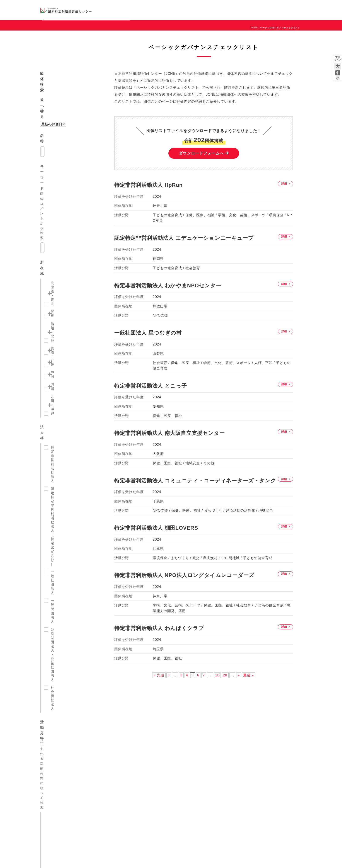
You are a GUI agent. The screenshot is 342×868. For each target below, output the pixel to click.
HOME (254, 47)
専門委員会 (155, 740)
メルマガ (262, 13)
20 (225, 695)
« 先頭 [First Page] (159, 695)
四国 (54, 234)
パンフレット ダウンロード (165, 773)
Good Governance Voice (112, 771)
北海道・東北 (61, 186)
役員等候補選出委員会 (162, 745)
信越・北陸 (59, 202)
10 (217, 695)
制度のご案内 (194, 10)
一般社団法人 (62, 284)
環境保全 (58, 391)
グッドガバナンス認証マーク (61, 745)
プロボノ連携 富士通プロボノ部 (116, 765)
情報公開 (153, 756)
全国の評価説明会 (261, 729)
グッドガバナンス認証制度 (60, 740)
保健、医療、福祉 (65, 336)
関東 (54, 194)
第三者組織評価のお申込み (214, 729)
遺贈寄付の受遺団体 (108, 754)
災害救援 (58, 399)
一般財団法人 (62, 292)
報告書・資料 (156, 751)
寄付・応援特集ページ (109, 760)
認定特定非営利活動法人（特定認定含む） (74, 274)
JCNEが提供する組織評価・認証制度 (66, 729)
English (298, 6)
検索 (73, 431)
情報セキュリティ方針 (162, 800)
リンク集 (153, 778)
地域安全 (58, 407)
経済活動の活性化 (65, 367)
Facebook (251, 13)
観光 (54, 359)
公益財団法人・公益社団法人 (74, 300)
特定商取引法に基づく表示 (165, 789)
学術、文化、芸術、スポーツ (74, 383)
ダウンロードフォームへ (201, 173)
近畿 (54, 218)
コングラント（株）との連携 (114, 743)
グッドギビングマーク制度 (60, 734)
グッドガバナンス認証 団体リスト (219, 734)
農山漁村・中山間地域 (69, 375)
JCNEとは (154, 729)
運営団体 (269, 6)
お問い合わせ (284, 6)
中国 (54, 226)
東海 (54, 210)
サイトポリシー (158, 795)
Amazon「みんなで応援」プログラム (119, 749)
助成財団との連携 (107, 738)
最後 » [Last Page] (249, 695)
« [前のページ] (169, 695)
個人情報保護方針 (159, 784)
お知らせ (257, 6)
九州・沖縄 (59, 241)
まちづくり (60, 351)
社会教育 (58, 343)
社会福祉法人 (62, 308)
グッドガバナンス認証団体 (117, 10)
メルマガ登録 (258, 734)
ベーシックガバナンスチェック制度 (65, 751)
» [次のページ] (239, 695)
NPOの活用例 (225, 10)
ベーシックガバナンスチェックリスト (157, 10)
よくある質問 (51, 756)
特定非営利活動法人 (67, 264)
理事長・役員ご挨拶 (160, 734)
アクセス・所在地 (159, 762)
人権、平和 (60, 414)
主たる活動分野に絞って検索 (64, 327)
